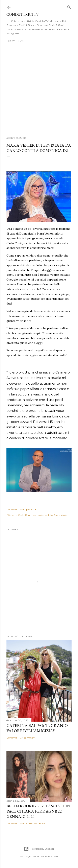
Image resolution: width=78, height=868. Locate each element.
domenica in (40, 515)
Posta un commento (32, 823)
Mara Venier (61, 515)
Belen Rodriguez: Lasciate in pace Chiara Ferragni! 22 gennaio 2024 (38, 811)
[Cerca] (69, 6)
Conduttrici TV (23, 14)
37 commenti (28, 738)
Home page (17, 41)
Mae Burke (51, 856)
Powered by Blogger (39, 849)
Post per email (29, 509)
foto (50, 515)
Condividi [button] (12, 509)
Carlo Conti (25, 515)
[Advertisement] (39, 87)
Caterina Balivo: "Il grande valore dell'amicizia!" (37, 728)
